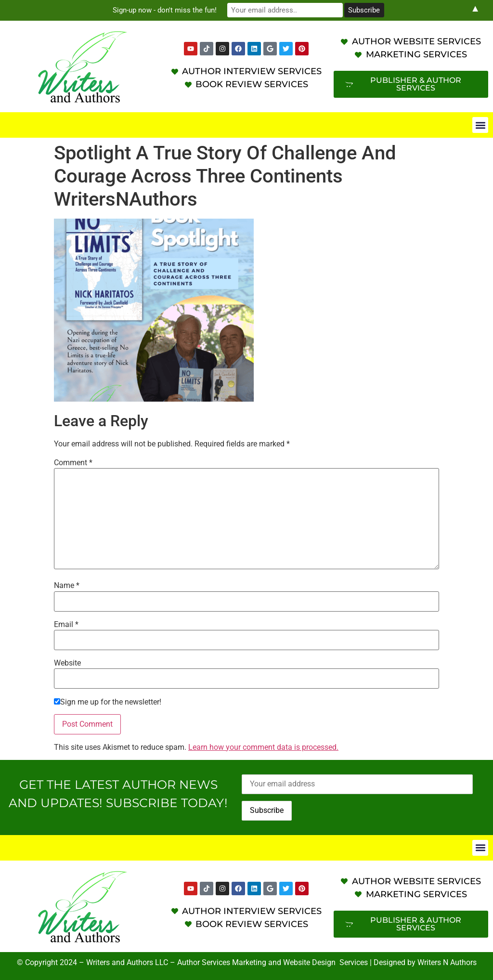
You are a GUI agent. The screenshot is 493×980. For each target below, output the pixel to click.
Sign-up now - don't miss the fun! (165, 10)
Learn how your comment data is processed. (263, 747)
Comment (73, 463)
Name (67, 586)
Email (66, 625)
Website (67, 663)
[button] (480, 125)
